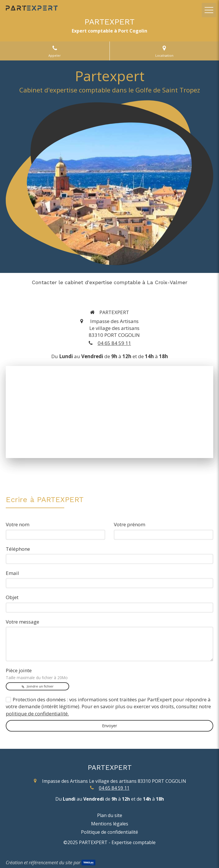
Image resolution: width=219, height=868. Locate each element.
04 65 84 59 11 (114, 343)
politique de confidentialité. (37, 714)
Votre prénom (130, 524)
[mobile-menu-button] (209, 10)
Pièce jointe (37, 674)
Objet (12, 597)
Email (12, 573)
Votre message (22, 622)
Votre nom (18, 524)
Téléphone (18, 549)
